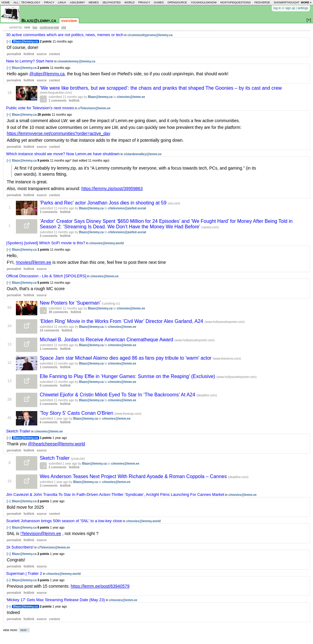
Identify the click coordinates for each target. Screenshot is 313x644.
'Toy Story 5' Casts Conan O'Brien (77, 413)
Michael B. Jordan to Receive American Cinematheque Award (107, 340)
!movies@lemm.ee (34, 262)
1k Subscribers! (20, 547)
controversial (49, 27)
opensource (177, 2)
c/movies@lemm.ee (131, 97)
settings (303, 8)
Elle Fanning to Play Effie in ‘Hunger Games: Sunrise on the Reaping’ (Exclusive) (128, 376)
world (130, 2)
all (16, 2)
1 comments (57, 101)
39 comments (58, 312)
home (6, 2)
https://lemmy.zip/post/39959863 (112, 189)
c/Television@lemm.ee (94, 108)
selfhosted (112, 2)
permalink (14, 54)
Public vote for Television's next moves (40, 108)
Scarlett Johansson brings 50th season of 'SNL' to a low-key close (64, 521)
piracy (49, 2)
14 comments (50, 330)
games (159, 2)
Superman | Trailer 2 (24, 573)
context (54, 54)
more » (306, 2)
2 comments (49, 404)
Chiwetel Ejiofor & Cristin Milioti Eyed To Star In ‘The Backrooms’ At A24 (118, 395)
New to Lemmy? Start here (30, 61)
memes (94, 2)
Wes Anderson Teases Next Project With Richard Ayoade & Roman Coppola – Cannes (134, 476)
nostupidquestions (236, 2)
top (35, 27)
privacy (144, 2)
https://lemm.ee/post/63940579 (100, 586)
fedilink (29, 54)
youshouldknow (204, 2)
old (63, 27)
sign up (290, 8)
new (27, 27)
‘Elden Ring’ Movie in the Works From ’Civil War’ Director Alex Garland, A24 (122, 321)
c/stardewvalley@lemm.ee (143, 154)
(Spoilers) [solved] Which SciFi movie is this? (46, 243)
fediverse (262, 2)
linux (62, 2)
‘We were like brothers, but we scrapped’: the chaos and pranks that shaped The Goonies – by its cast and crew (161, 88)
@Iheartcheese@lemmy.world (56, 444)
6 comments (49, 422)
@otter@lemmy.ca (47, 74)
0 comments (49, 386)
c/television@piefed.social (127, 208)
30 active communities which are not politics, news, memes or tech (65, 35)
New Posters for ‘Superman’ (71, 303)
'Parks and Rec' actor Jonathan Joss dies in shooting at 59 (104, 203)
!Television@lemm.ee (41, 534)
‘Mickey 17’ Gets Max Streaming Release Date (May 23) (55, 600)
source (42, 54)
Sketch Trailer (18, 431)
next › (24, 630)
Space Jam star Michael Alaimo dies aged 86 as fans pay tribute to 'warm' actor (126, 358)
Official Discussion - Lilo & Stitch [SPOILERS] (46, 276)
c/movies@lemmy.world (107, 243)
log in (277, 8)
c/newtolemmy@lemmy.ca (76, 61)
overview (69, 21)
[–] (9, 41)
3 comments (49, 212)
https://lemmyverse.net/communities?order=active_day (59, 133)
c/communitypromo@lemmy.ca (150, 35)
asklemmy (77, 2)
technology (31, 2)
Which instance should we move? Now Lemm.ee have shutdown (63, 154)
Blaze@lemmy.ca (39, 20)
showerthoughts (287, 2)
